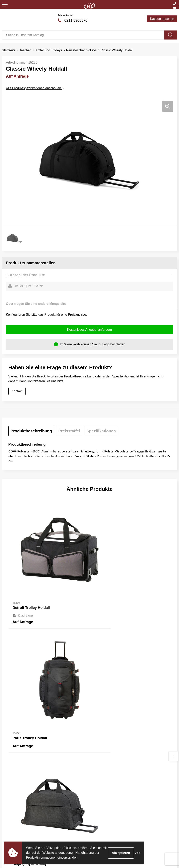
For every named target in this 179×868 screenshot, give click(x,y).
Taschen (25, 50)
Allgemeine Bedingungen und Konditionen (121, 813)
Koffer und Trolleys (49, 50)
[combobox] (83, 35)
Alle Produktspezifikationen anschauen (35, 88)
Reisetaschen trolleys (81, 50)
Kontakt (17, 392)
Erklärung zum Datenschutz (111, 825)
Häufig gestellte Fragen (108, 758)
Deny (138, 853)
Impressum (99, 831)
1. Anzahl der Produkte (25, 275)
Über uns (98, 752)
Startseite (9, 50)
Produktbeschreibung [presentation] (31, 431)
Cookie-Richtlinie (103, 819)
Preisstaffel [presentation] (69, 431)
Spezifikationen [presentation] (101, 431)
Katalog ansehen (162, 19)
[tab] (31, 431)
